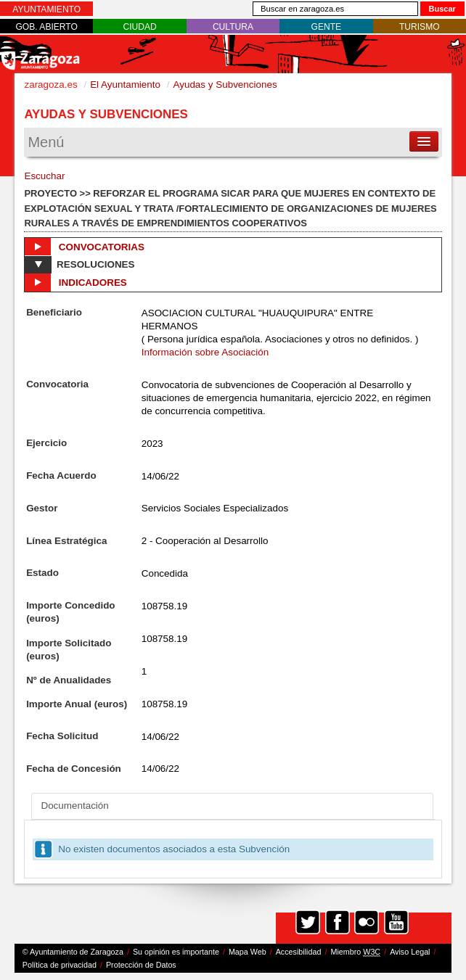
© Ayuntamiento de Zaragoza (73, 952)
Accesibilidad (299, 952)
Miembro (355, 952)
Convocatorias (85, 247)
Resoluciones (79, 265)
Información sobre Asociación (205, 352)
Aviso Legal (410, 952)
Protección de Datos (141, 965)
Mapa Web (248, 952)
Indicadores (75, 282)
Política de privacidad (60, 965)
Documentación (74, 806)
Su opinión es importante (176, 952)
